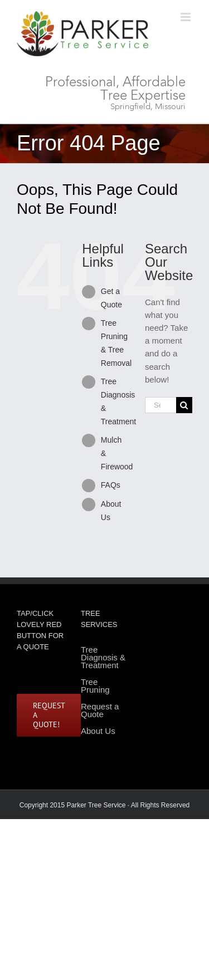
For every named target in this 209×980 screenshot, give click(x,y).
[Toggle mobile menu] (186, 17)
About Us (98, 731)
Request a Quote (100, 710)
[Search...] (161, 405)
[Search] (184, 405)
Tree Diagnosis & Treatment (103, 658)
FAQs (111, 485)
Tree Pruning (95, 686)
